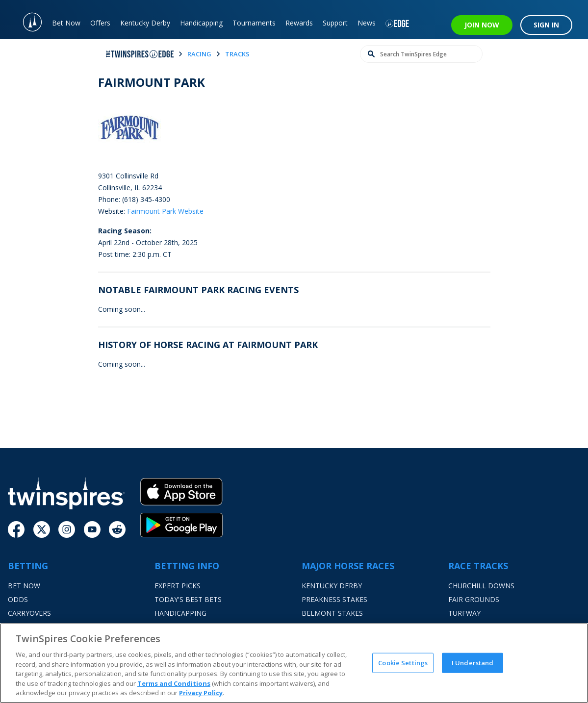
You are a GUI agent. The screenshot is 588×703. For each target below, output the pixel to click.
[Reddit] (117, 529)
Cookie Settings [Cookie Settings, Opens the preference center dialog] (403, 662)
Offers (100, 23)
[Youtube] (92, 529)
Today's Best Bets (188, 599)
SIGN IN (546, 25)
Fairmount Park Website (165, 211)
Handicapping (201, 23)
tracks (237, 54)
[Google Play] (181, 525)
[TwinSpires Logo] (27, 20)
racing (199, 54)
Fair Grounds (474, 599)
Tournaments (254, 23)
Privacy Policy (201, 693)
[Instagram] (67, 529)
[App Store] (181, 495)
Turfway (464, 613)
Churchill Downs (481, 586)
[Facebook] (16, 529)
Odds (18, 599)
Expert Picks (178, 586)
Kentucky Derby (145, 23)
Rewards (299, 23)
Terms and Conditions (174, 683)
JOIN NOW (482, 25)
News (367, 23)
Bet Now (66, 23)
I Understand (473, 662)
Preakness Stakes (334, 599)
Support (335, 23)
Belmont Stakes (332, 613)
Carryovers (29, 613)
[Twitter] (42, 529)
